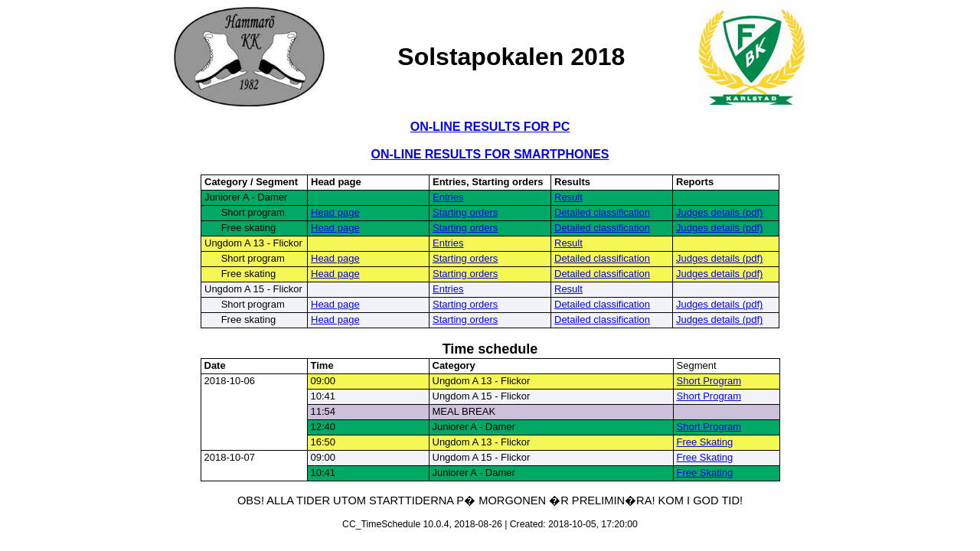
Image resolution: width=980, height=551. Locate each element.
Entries (448, 197)
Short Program (709, 381)
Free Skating (705, 442)
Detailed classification (602, 212)
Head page (335, 212)
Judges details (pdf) (719, 212)
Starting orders (465, 212)
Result (568, 197)
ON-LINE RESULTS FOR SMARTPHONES (490, 154)
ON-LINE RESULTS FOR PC (490, 127)
